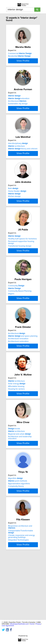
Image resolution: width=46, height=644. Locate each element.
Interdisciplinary (18, 161)
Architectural (17, 113)
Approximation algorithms (19, 542)
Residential (19, 56)
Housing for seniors (16, 437)
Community (16, 322)
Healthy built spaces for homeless (22, 271)
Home (32, 624)
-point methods (18, 540)
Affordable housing (16, 435)
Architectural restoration (18, 384)
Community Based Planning (20, 327)
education (19, 110)
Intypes (11, 330)
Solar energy (17, 432)
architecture (16, 164)
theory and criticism (23, 166)
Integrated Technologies (18, 605)
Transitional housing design (20, 278)
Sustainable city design (18, 115)
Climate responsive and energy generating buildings (21, 601)
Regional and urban (19, 489)
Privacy (38, 624)
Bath (13, 215)
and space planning (23, 378)
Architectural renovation (18, 381)
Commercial (20, 53)
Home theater (17, 217)
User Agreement (8, 626)
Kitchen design (14, 223)
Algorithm (15, 537)
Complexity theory (16, 545)
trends (14, 483)
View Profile (23, 72)
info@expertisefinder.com (19, 624)
